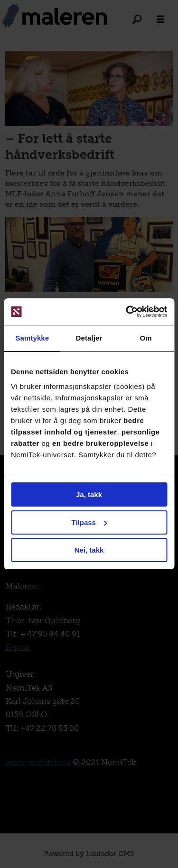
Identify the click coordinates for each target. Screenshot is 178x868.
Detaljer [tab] (89, 338)
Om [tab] (146, 338)
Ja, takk (89, 494)
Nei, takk (89, 550)
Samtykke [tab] (32, 338)
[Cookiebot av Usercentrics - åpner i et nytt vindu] (127, 312)
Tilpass (89, 522)
